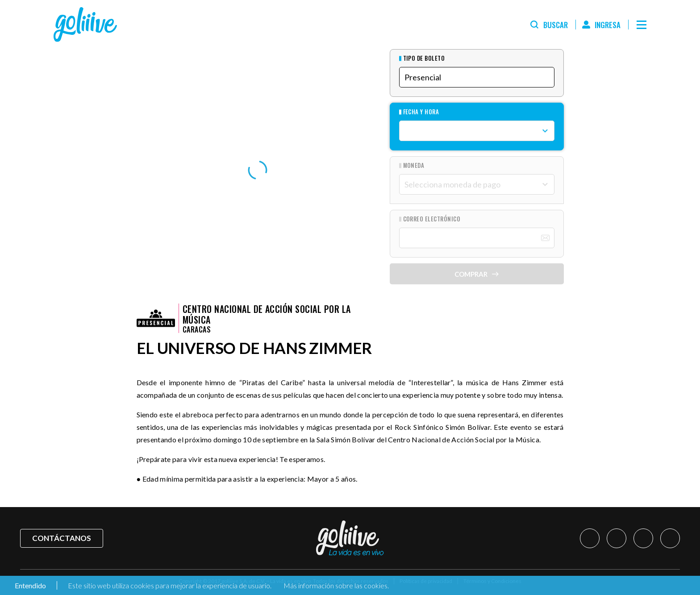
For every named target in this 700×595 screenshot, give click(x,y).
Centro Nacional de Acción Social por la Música (267, 314)
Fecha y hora (421, 112)
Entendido (30, 585)
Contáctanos (62, 538)
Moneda (414, 165)
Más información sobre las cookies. (336, 585)
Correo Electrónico (432, 219)
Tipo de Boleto (424, 58)
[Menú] (642, 25)
